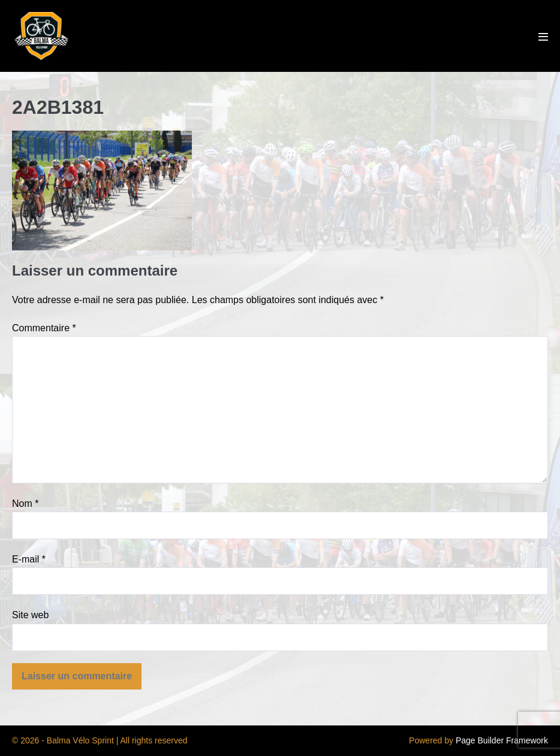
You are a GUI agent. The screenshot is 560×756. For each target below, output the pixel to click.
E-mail (29, 559)
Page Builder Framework (502, 740)
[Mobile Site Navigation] (543, 37)
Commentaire (44, 328)
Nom (25, 504)
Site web (30, 615)
